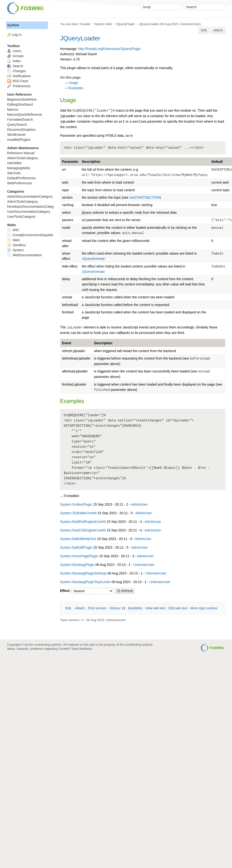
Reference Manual (21, 153)
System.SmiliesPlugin (76, 501)
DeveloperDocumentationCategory (33, 207)
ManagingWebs (19, 168)
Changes (17, 71)
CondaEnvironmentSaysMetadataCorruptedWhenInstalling (53, 235)
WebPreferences (20, 183)
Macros (13, 109)
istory (115, 608)
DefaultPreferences (21, 178)
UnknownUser (190, 24)
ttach (80, 608)
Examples (76, 88)
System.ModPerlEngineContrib (83, 518)
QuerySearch (17, 125)
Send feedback (82, 649)
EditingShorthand (20, 104)
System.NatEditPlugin (76, 544)
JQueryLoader (149, 24)
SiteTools (14, 173)
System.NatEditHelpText (78, 535)
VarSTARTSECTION (144, 197)
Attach (218, 30)
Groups (15, 56)
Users (14, 51)
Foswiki (85, 24)
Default (217, 162)
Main (13, 240)
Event (67, 343)
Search (15, 66)
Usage (73, 83)
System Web (103, 24)
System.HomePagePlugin (79, 553)
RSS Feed (18, 81)
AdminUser (139, 501)
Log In (17, 35)
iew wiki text (155, 608)
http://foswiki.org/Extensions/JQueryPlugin (109, 49)
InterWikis (14, 163)
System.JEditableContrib (78, 510)
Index (14, 61)
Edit (204, 30)
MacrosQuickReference (25, 115)
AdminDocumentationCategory (30, 197)
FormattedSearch (20, 120)
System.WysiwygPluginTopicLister (85, 579)
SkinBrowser (17, 135)
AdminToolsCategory (23, 158)
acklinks (135, 608)
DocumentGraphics (21, 130)
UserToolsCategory (21, 217)
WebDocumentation (25, 255)
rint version (97, 608)
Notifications (19, 76)
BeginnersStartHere (22, 99)
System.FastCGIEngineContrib (83, 527)
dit (69, 608)
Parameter (70, 162)
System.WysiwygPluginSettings (83, 570)
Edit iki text (178, 608)
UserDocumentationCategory (29, 212)
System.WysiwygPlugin (77, 561)
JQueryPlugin (125, 24)
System (13, 25)
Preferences (19, 86)
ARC (13, 230)
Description (91, 162)
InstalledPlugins (19, 140)
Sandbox (16, 245)
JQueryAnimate (93, 259)
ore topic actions (204, 608)
